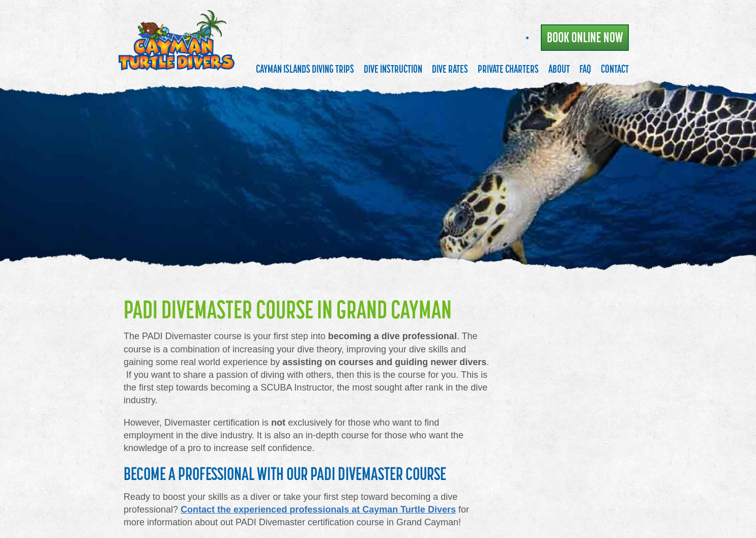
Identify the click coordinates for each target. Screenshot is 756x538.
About (559, 69)
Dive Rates (450, 69)
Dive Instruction (393, 69)
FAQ (585, 69)
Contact (615, 69)
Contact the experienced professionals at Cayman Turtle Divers (318, 510)
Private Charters (508, 69)
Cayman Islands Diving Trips (305, 69)
